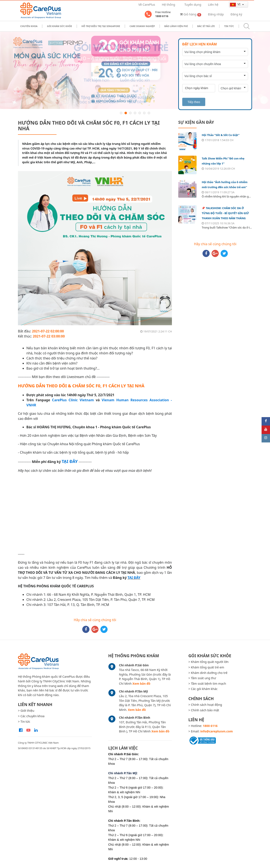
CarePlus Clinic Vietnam (73, 400)
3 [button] (130, 113)
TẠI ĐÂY (134, 578)
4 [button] (135, 113)
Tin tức (229, 26)
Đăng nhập (216, 14)
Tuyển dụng (193, 5)
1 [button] (121, 113)
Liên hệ (213, 5)
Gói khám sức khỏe (60, 26)
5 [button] (140, 113)
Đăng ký (236, 14)
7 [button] (149, 113)
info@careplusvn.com (217, 731)
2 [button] (126, 113)
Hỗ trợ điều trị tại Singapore (101, 26)
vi (236, 4)
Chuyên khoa (29, 26)
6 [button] (144, 113)
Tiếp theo (194, 102)
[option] (135, 70)
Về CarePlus (147, 5)
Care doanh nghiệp (142, 26)
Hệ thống (168, 5)
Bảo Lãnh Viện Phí (176, 26)
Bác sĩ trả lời (206, 26)
